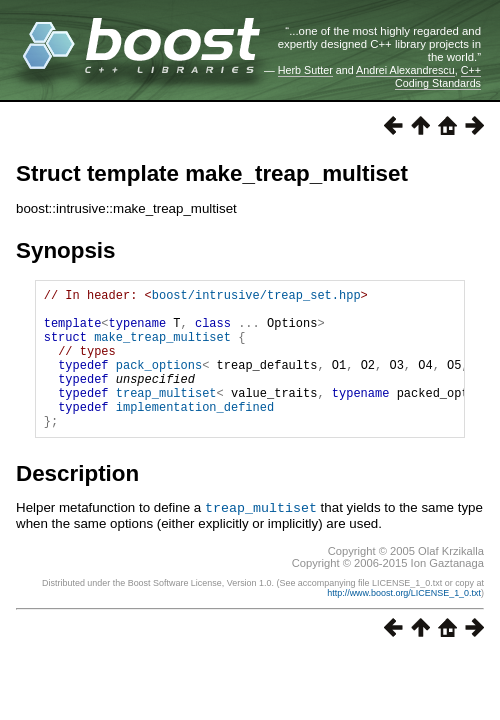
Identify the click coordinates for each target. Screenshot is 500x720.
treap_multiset (166, 416)
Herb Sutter (305, 70)
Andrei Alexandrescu (405, 70)
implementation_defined (195, 433)
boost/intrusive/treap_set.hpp (256, 297)
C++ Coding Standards (438, 76)
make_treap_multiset (162, 348)
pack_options (159, 382)
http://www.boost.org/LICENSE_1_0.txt (404, 622)
